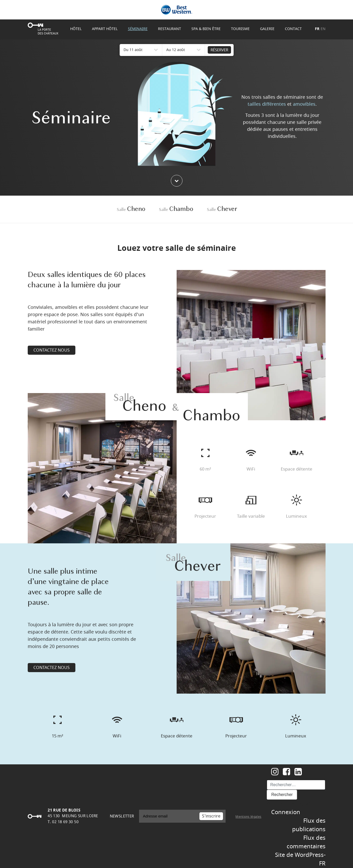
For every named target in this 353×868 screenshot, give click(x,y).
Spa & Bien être (206, 29)
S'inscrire (211, 816)
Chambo (176, 209)
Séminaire (138, 29)
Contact (293, 29)
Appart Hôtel (105, 29)
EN (323, 29)
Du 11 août (133, 50)
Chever (222, 209)
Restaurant (170, 29)
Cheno (131, 209)
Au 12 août (176, 50)
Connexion (286, 812)
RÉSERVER (219, 50)
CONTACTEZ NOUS (52, 350)
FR (317, 29)
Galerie (267, 29)
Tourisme (240, 29)
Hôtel (76, 29)
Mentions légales (248, 817)
